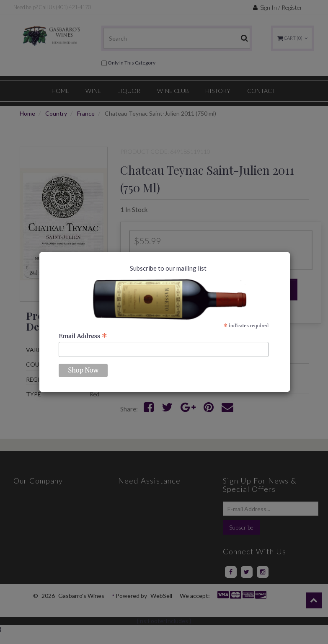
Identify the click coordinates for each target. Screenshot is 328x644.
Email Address (83, 336)
